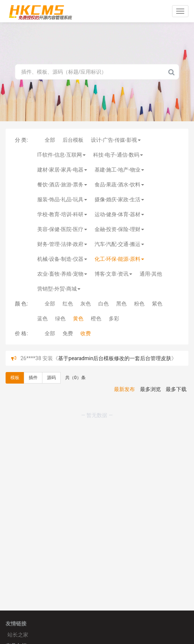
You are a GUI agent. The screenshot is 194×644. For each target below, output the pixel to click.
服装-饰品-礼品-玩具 (62, 199)
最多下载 (176, 389)
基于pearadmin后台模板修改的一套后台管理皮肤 (115, 358)
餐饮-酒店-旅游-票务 (62, 185)
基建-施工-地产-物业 (120, 170)
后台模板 (73, 140)
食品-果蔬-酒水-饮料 (120, 185)
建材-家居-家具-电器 (62, 170)
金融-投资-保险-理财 (120, 229)
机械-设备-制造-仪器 (62, 259)
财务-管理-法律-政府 (62, 244)
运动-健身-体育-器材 (120, 214)
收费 (86, 333)
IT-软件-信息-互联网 (61, 155)
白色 (104, 304)
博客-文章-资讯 (114, 274)
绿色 (60, 318)
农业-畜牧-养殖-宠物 (62, 274)
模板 (15, 378)
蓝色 (42, 318)
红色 (68, 304)
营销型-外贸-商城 (59, 289)
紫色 (157, 304)
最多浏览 (150, 389)
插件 (33, 378)
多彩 (114, 318)
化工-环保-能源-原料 (120, 259)
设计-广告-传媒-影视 (116, 140)
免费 (68, 333)
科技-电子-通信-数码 (118, 155)
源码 (51, 378)
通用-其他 (151, 274)
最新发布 (124, 389)
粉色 (139, 304)
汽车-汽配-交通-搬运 (120, 244)
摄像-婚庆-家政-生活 (120, 199)
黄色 (78, 318)
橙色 (96, 318)
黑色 (121, 304)
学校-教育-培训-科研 (62, 214)
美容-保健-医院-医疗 (62, 229)
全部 (50, 140)
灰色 (86, 304)
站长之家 (18, 635)
